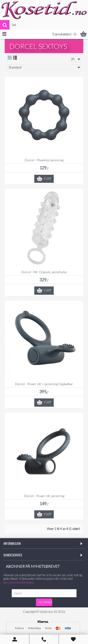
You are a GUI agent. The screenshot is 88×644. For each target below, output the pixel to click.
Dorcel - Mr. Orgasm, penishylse (44, 272)
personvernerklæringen (18, 582)
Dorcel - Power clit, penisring (44, 496)
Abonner (45, 602)
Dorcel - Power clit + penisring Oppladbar (44, 384)
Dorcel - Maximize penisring (44, 160)
